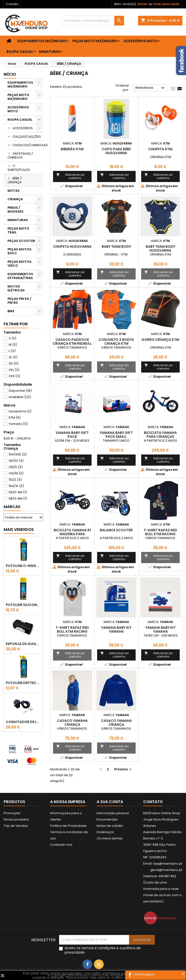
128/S (16, 467)
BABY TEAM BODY (116, 247)
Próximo (123, 769)
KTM (15, 418)
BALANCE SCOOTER (116, 530)
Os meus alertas (110, 838)
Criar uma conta (166, 4)
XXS (14, 376)
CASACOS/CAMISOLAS (28, 145)
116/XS (16, 461)
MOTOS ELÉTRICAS (16, 288)
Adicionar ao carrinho (70, 176)
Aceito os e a (103, 950)
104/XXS (18, 454)
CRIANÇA (15, 199)
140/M (16, 473)
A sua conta (110, 802)
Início (10, 74)
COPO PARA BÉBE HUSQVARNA (116, 151)
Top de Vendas (16, 826)
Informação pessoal (113, 813)
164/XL (16, 486)
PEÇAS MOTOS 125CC (19, 264)
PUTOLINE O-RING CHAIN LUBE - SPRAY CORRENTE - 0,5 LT (23, 566)
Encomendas (107, 819)
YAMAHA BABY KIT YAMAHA (116, 629)
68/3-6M (18, 498)
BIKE (11, 311)
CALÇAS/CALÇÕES (27, 137)
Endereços (105, 832)
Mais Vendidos (19, 530)
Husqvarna (20, 411)
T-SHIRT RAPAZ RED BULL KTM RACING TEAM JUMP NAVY (160, 534)
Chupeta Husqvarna (72, 247)
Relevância (151, 88)
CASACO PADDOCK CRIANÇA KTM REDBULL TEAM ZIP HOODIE (72, 343)
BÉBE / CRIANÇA (15, 180)
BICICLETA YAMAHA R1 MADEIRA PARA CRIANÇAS (72, 534)
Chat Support (144, 974)
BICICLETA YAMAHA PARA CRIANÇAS (160, 435)
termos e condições (98, 948)
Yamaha (18, 424)
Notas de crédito (110, 826)
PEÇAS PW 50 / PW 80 (19, 301)
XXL (14, 370)
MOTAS (14, 191)
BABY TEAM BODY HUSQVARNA (160, 248)
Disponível (20, 391)
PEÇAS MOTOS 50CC (19, 251)
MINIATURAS (50, 52)
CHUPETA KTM (160, 149)
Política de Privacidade (68, 826)
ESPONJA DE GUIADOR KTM (23, 644)
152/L (15, 480)
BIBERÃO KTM (72, 149)
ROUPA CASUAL (20, 52)
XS (13, 363)
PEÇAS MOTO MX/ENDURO (95, 41)
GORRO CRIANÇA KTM (160, 340)
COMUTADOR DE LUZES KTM (23, 722)
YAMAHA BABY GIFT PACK (72, 435)
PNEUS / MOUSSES (15, 210)
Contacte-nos (61, 845)
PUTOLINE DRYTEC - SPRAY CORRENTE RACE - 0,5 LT (23, 683)
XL (13, 357)
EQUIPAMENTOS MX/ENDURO (42, 41)
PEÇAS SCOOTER (21, 241)
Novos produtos (16, 819)
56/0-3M (18, 492)
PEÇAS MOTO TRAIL (18, 230)
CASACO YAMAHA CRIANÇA (72, 723)
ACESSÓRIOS (23, 128)
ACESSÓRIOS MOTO (141, 41)
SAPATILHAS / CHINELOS (20, 155)
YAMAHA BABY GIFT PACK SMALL (116, 435)
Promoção (12, 813)
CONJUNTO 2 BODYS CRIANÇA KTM (116, 342)
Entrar (142, 4)
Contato (12, 4)
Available (20, 397)
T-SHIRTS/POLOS (19, 168)
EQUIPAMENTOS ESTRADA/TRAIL (20, 276)
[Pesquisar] (93, 21)
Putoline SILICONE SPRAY (23, 605)
